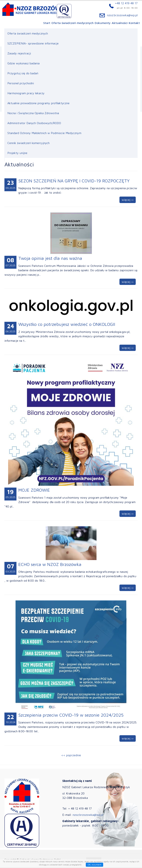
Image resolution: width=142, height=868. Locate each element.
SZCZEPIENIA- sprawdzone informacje (33, 43)
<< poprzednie (71, 755)
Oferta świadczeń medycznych (72, 23)
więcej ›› (128, 200)
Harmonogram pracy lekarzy (26, 93)
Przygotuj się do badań (23, 73)
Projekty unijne (17, 153)
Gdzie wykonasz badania (23, 63)
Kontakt (134, 23)
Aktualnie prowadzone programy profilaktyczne (38, 103)
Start (47, 23)
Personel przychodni (21, 83)
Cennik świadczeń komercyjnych (28, 143)
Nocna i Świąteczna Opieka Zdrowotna (33, 113)
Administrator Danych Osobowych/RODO (34, 123)
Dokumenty (103, 23)
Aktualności (120, 23)
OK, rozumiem (94, 865)
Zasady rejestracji (19, 53)
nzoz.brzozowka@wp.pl (122, 15)
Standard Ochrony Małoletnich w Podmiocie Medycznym (44, 133)
